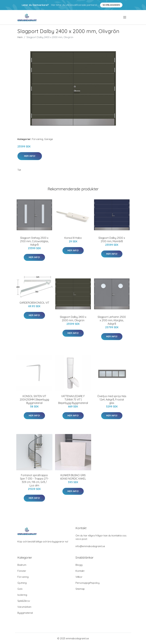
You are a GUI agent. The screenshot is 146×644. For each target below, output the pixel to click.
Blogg (79, 565)
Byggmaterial (25, 613)
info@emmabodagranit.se (90, 546)
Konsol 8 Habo (73, 238)
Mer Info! (30, 156)
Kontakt (80, 571)
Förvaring (38, 139)
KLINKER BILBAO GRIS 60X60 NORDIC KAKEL (73, 477)
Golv (20, 589)
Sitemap (80, 589)
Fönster (22, 571)
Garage (49, 139)
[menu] (125, 17)
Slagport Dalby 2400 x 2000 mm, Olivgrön (73, 319)
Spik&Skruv (24, 601)
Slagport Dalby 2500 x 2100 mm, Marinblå (112, 240)
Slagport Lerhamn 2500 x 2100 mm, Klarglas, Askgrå (112, 320)
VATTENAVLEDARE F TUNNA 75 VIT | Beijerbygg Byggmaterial (73, 400)
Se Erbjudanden (111, 5)
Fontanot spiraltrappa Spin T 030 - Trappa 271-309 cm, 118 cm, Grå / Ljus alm (34, 480)
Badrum (22, 565)
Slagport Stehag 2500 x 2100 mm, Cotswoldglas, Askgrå (34, 241)
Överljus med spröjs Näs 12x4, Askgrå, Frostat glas (112, 400)
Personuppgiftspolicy (88, 583)
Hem (20, 37)
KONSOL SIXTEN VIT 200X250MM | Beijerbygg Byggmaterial (34, 400)
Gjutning (22, 583)
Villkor (79, 577)
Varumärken (24, 607)
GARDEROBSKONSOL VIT (34, 303)
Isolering (22, 595)
